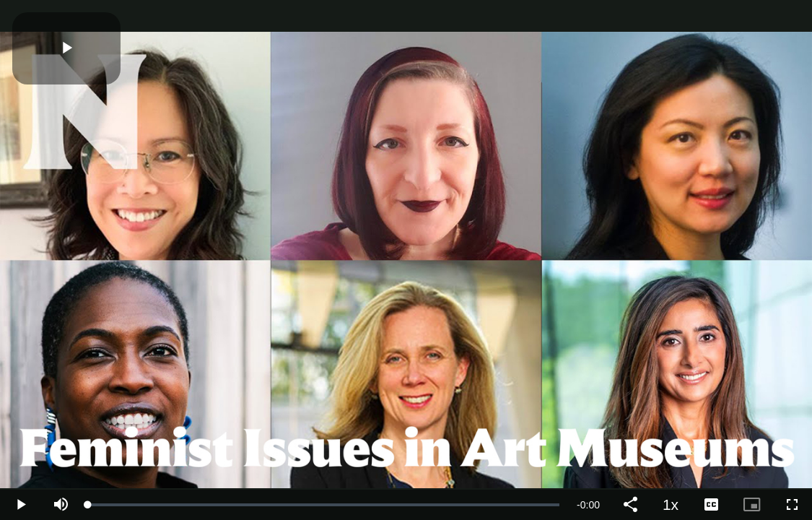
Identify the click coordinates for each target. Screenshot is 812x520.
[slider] (324, 505)
